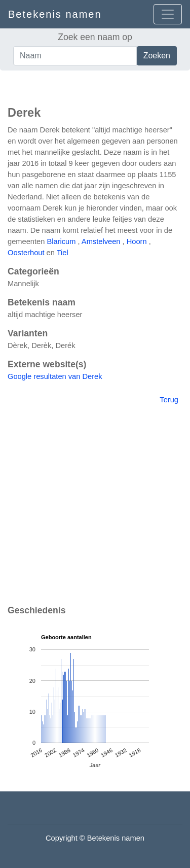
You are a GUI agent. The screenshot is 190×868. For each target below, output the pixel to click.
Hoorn (137, 241)
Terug (169, 400)
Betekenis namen (55, 14)
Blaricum (61, 241)
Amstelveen (101, 241)
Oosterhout (26, 253)
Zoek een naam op (95, 37)
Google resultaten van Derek (55, 376)
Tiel (63, 253)
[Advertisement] (95, 86)
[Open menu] (168, 14)
